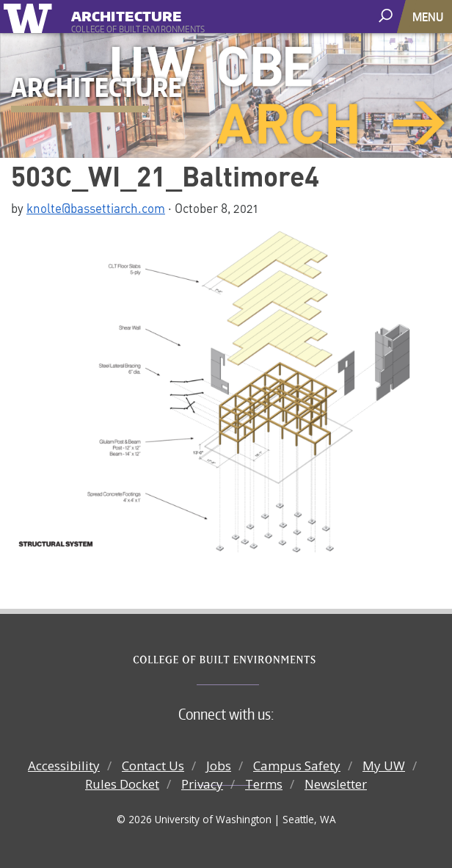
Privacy (202, 784)
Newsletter (336, 784)
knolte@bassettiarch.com (96, 208)
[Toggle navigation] (429, 17)
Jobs (219, 766)
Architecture (126, 14)
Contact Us (153, 766)
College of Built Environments (256, 660)
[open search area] (387, 16)
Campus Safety (297, 766)
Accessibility (64, 766)
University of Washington (30, 17)
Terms (264, 784)
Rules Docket (122, 784)
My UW (384, 766)
